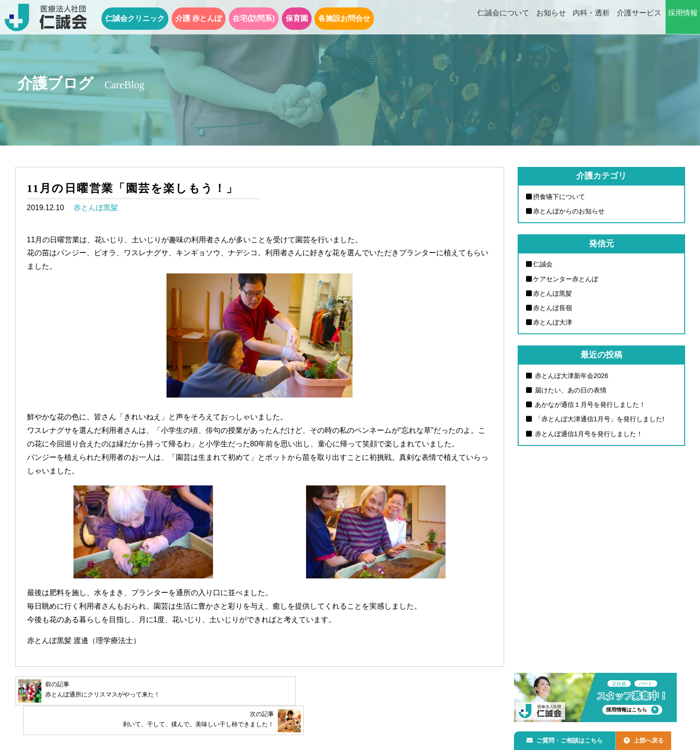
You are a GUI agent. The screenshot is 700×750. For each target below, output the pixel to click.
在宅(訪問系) (254, 18)
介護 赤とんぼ (199, 18)
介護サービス (639, 18)
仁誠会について (503, 18)
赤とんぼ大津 (553, 323)
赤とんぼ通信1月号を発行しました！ (588, 435)
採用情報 (683, 18)
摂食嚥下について (560, 197)
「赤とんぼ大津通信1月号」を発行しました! (599, 420)
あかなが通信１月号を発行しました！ (590, 405)
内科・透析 (591, 18)
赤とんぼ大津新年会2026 (571, 376)
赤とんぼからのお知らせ (569, 211)
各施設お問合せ (344, 18)
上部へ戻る (648, 739)
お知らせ (551, 18)
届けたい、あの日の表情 (570, 391)
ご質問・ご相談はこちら (567, 739)
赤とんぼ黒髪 (96, 208)
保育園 (297, 18)
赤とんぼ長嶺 (553, 308)
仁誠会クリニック (135, 18)
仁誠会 (543, 265)
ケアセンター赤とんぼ (566, 279)
